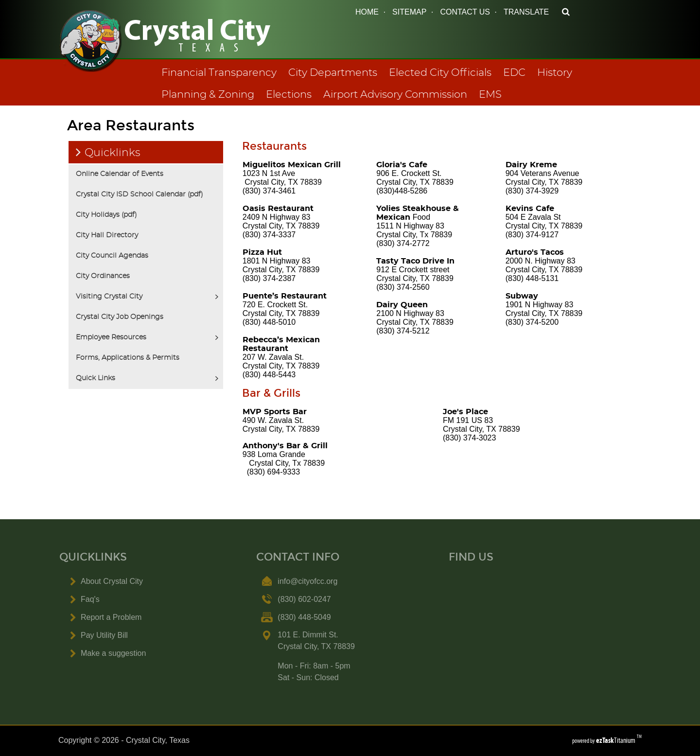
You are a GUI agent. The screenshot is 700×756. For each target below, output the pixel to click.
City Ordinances (103, 276)
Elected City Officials (440, 73)
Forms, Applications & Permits (128, 358)
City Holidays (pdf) (106, 215)
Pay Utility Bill (104, 635)
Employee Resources (111, 337)
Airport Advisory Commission (395, 95)
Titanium (616, 740)
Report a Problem (111, 617)
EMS (490, 95)
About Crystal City (112, 581)
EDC (514, 73)
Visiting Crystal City (109, 297)
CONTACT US (465, 12)
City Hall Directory (107, 235)
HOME (367, 12)
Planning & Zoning (208, 95)
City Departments (333, 73)
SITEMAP (409, 12)
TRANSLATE (526, 12)
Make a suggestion (113, 653)
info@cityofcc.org (307, 581)
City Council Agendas (112, 256)
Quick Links (96, 378)
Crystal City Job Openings (120, 317)
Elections (289, 95)
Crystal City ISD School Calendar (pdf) (140, 194)
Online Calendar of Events (120, 174)
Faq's (90, 599)
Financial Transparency (219, 73)
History (555, 73)
